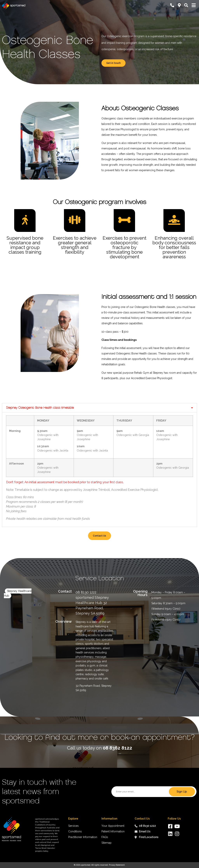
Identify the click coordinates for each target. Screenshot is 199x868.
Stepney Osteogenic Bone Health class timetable (40, 408)
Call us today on (100, 748)
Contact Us (99, 536)
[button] (99, 408)
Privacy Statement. (117, 865)
